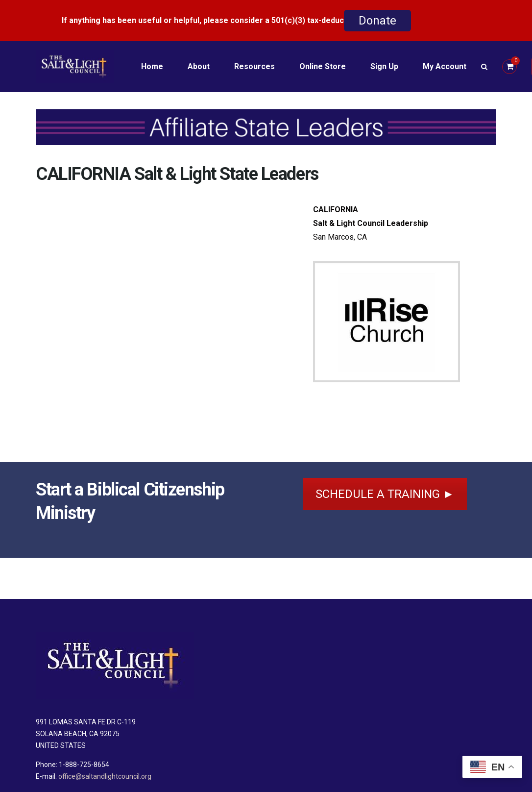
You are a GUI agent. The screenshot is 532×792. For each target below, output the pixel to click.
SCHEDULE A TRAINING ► (385, 494)
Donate (377, 21)
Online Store (323, 66)
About (199, 66)
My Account (445, 66)
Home (152, 66)
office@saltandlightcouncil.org (105, 776)
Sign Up (384, 66)
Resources (254, 66)
